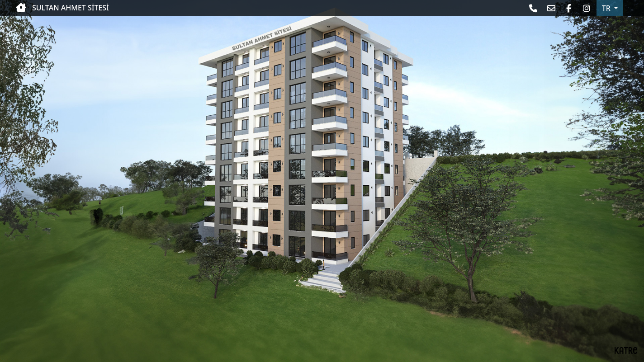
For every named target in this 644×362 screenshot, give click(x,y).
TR (607, 8)
